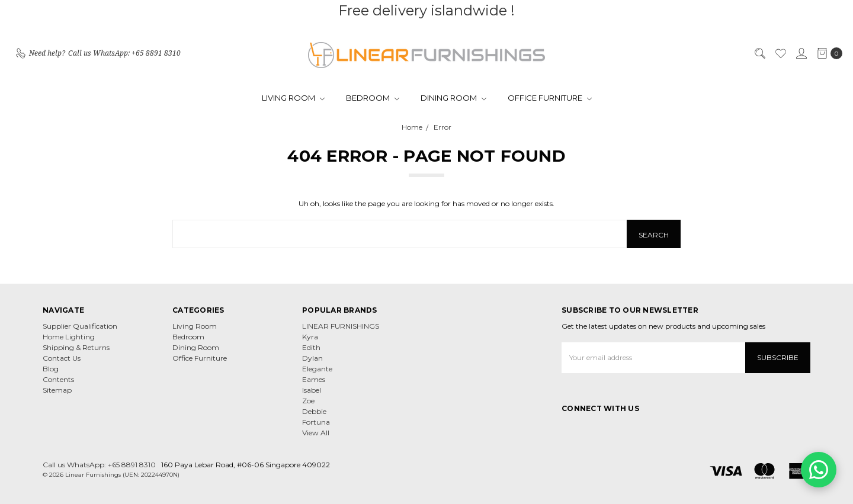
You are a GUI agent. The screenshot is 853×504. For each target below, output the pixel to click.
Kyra (310, 337)
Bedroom (373, 98)
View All (316, 433)
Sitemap (57, 390)
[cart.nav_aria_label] (827, 53)
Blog (51, 369)
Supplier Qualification (80, 326)
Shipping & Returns (76, 347)
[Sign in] (801, 53)
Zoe (308, 401)
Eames (314, 379)
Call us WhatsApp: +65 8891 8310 (99, 465)
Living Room (293, 98)
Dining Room (453, 98)
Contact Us (62, 358)
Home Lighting (69, 337)
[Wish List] (780, 53)
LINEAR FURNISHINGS (341, 326)
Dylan (312, 358)
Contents (58, 379)
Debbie (314, 411)
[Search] (759, 53)
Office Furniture (550, 98)
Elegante (317, 369)
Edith (311, 347)
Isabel (312, 390)
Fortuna (316, 422)
